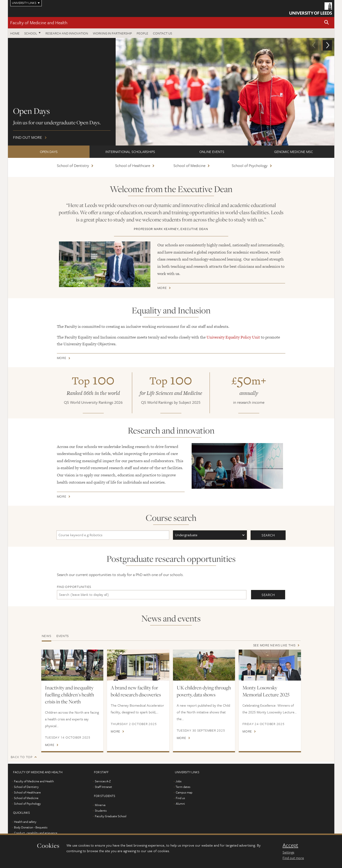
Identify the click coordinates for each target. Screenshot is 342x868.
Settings (288, 852)
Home (15, 33)
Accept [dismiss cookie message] (290, 845)
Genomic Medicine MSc (294, 152)
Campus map (184, 792)
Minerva (100, 805)
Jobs (178, 781)
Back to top (22, 757)
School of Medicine (189, 165)
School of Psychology (250, 165)
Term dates (183, 787)
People (142, 33)
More (162, 289)
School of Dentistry (73, 165)
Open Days (49, 152)
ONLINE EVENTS (212, 152)
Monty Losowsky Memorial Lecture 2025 (266, 691)
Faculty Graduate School (111, 816)
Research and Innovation (67, 33)
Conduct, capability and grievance (36, 833)
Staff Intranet (104, 787)
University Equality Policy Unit (233, 337)
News (47, 636)
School (31, 33)
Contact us (162, 33)
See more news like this (274, 645)
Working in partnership (112, 33)
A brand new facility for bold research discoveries (136, 691)
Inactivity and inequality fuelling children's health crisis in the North (69, 695)
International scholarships (130, 152)
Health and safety (25, 822)
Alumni (180, 804)
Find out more (171, 92)
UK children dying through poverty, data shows (204, 691)
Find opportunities (74, 587)
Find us (180, 798)
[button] (327, 23)
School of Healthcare (133, 165)
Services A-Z (103, 781)
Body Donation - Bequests (31, 827)
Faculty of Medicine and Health (39, 22)
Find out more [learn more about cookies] (293, 858)
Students (101, 810)
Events (63, 636)
